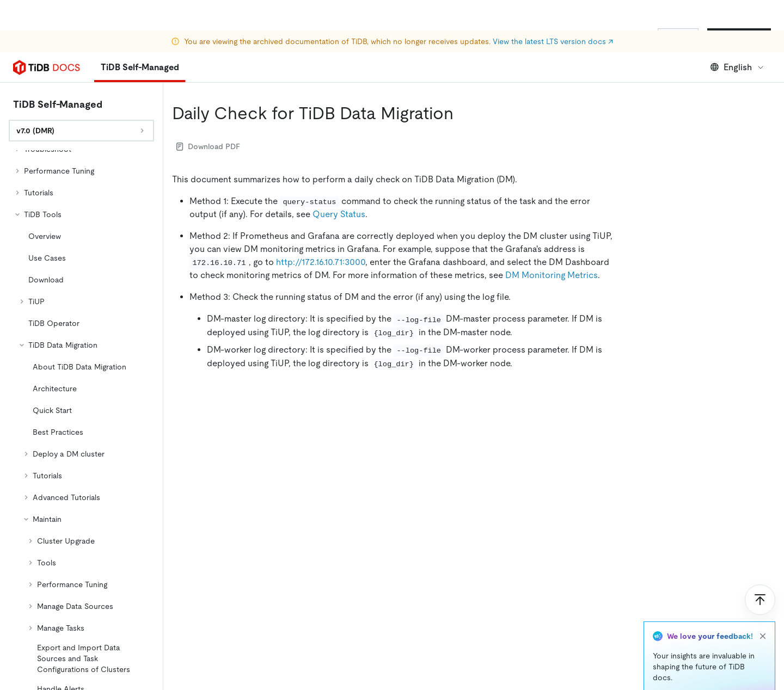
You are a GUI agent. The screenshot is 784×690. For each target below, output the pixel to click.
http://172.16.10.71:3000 (321, 262)
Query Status (339, 214)
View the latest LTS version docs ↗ (553, 11)
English (737, 67)
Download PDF (208, 146)
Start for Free (739, 37)
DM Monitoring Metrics (552, 275)
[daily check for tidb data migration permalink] (462, 113)
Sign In (678, 37)
